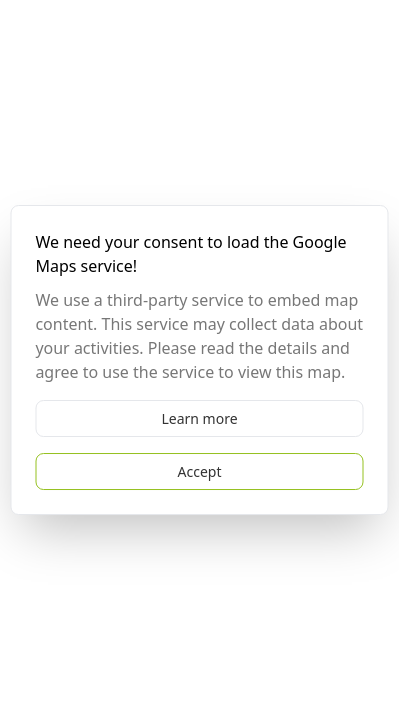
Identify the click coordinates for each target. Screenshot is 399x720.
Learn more (199, 418)
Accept (200, 471)
